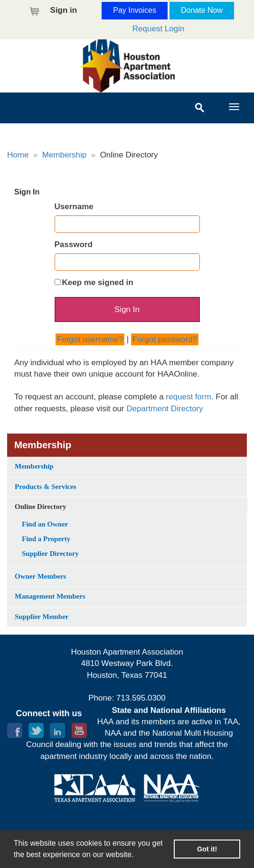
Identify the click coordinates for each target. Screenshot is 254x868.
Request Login (159, 29)
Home (18, 155)
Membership (65, 155)
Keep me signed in (98, 282)
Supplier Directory (50, 554)
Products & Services (46, 487)
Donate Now (202, 10)
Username (74, 207)
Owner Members (40, 576)
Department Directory (165, 409)
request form (188, 397)
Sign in (64, 10)
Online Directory (40, 507)
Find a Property (46, 539)
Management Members (50, 596)
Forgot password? (165, 339)
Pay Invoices (135, 10)
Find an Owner (45, 524)
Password (74, 245)
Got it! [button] (207, 849)
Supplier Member (42, 617)
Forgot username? (90, 339)
